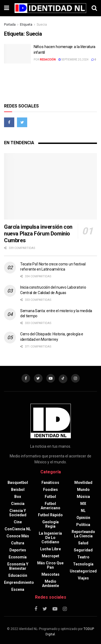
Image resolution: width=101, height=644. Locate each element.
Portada (10, 25)
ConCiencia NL (18, 529)
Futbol (50, 497)
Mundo (83, 490)
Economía (18, 557)
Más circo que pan (50, 565)
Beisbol (18, 490)
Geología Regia (50, 524)
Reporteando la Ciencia (83, 534)
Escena (18, 589)
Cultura (18, 543)
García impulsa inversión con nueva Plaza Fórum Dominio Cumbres (38, 234)
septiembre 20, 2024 (74, 60)
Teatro (83, 557)
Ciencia (18, 504)
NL (83, 511)
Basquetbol (18, 483)
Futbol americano (50, 506)
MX (83, 504)
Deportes (18, 550)
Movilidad (83, 483)
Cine (18, 522)
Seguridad (83, 550)
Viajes (83, 578)
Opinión (83, 518)
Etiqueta (26, 25)
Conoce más (18, 536)
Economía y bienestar (18, 566)
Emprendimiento (19, 582)
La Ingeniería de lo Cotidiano (50, 538)
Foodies (50, 490)
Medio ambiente (50, 584)
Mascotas (50, 574)
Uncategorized (83, 571)
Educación (18, 575)
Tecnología (83, 564)
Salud (83, 543)
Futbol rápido (50, 515)
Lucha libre (50, 549)
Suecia (42, 25)
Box (18, 497)
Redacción (48, 60)
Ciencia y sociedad (18, 513)
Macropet (50, 556)
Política (83, 525)
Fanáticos (50, 483)
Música (83, 497)
